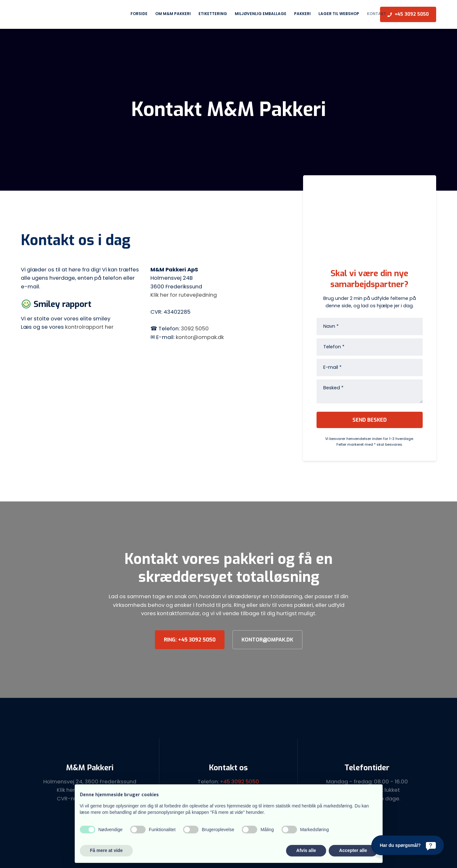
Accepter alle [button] (353, 850)
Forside (139, 14)
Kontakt (377, 14)
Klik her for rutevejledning (184, 295)
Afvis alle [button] (306, 850)
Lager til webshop (339, 14)
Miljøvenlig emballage (261, 14)
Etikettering (213, 14)
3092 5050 (195, 329)
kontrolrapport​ (85, 327)
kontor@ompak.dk (200, 337)
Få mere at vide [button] (106, 850)
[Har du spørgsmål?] (408, 845)
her (109, 327)
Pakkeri (302, 14)
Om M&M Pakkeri (173, 14)
